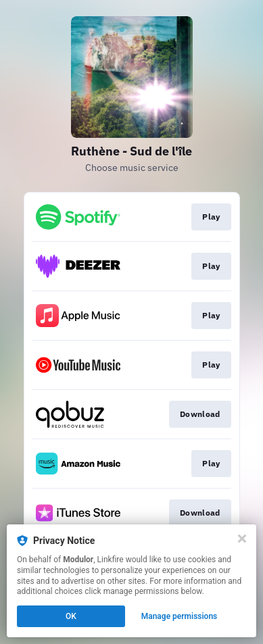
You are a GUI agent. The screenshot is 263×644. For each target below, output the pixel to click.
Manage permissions (180, 616)
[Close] (242, 539)
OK (71, 616)
